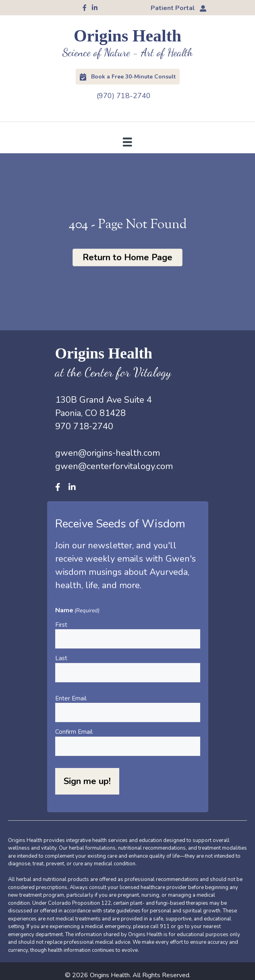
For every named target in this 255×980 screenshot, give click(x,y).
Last (61, 658)
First (61, 625)
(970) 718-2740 (124, 96)
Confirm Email (74, 732)
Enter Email (71, 698)
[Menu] (127, 142)
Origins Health (127, 36)
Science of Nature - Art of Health (127, 52)
